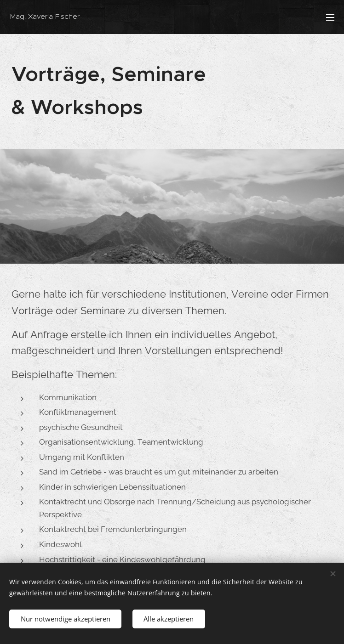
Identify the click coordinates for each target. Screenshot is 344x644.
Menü (330, 17)
